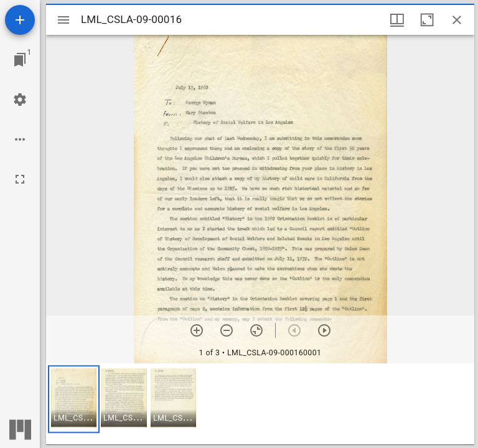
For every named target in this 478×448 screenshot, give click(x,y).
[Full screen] (20, 179)
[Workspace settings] (20, 100)
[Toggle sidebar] (63, 20)
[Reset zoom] (256, 330)
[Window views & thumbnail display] (397, 20)
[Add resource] (20, 20)
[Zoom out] (227, 330)
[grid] (260, 404)
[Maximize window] (427, 20)
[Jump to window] (20, 60)
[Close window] (457, 20)
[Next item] (324, 330)
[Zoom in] (197, 330)
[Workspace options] (20, 139)
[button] (74, 399)
